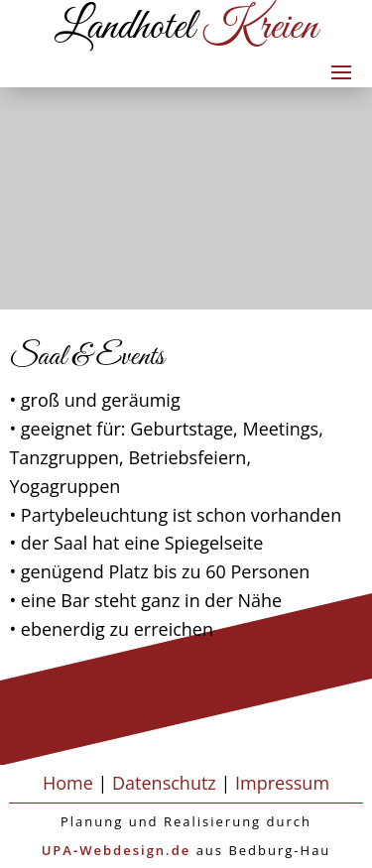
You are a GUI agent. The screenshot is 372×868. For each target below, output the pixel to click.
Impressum (282, 783)
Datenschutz (164, 783)
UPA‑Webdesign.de (117, 850)
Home (68, 783)
